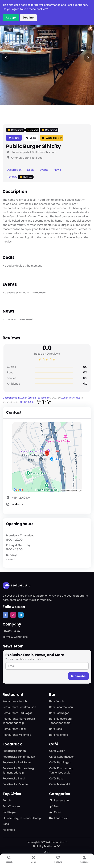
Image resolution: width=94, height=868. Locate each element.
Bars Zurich (56, 701)
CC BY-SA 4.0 (35, 402)
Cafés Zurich (57, 751)
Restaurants (59, 800)
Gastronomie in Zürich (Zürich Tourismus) (26, 398)
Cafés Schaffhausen (62, 757)
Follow (14, 138)
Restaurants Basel (14, 729)
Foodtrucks (59, 818)
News (57, 170)
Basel (6, 824)
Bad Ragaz (9, 812)
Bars (54, 806)
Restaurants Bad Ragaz (17, 713)
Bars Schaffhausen (61, 707)
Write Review (52, 138)
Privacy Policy (11, 631)
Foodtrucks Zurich (14, 751)
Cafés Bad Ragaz (60, 762)
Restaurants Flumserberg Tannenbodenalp (19, 721)
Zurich (7, 800)
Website (17, 504)
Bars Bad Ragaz (59, 713)
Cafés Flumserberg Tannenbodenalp (61, 770)
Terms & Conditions (15, 637)
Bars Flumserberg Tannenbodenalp (60, 721)
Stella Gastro (17, 586)
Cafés (55, 812)
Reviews (20, 177)
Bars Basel (56, 729)
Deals (31, 170)
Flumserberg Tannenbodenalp (22, 818)
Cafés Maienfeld (59, 784)
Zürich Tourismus (71, 398)
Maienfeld (9, 830)
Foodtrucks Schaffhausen (19, 757)
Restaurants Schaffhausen (19, 707)
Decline (28, 18)
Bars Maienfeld (59, 735)
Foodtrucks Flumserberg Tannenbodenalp (18, 770)
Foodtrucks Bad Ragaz (17, 762)
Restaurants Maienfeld (17, 735)
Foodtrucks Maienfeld (16, 784)
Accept (11, 18)
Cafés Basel (57, 778)
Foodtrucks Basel (14, 778)
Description (14, 170)
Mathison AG (52, 846)
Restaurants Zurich (15, 701)
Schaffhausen (11, 806)
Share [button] (31, 138)
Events (44, 170)
